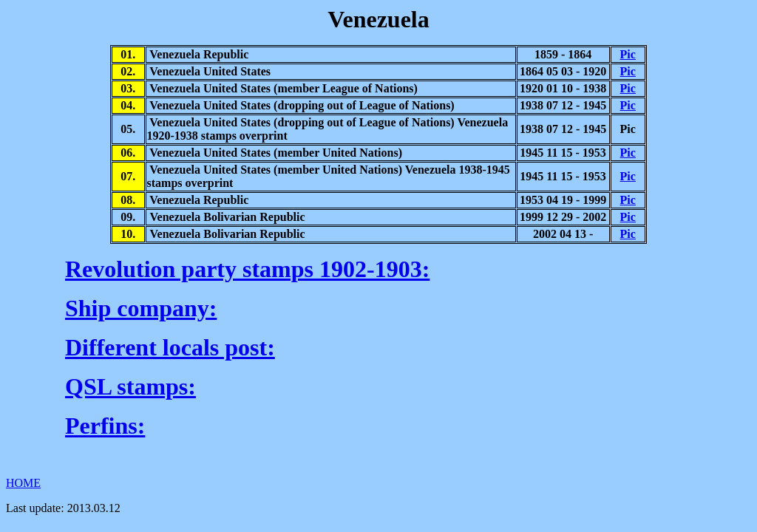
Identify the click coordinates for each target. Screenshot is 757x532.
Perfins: (105, 426)
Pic (628, 54)
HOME (23, 483)
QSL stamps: (130, 386)
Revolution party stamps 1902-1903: (247, 269)
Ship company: (141, 308)
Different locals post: (170, 347)
